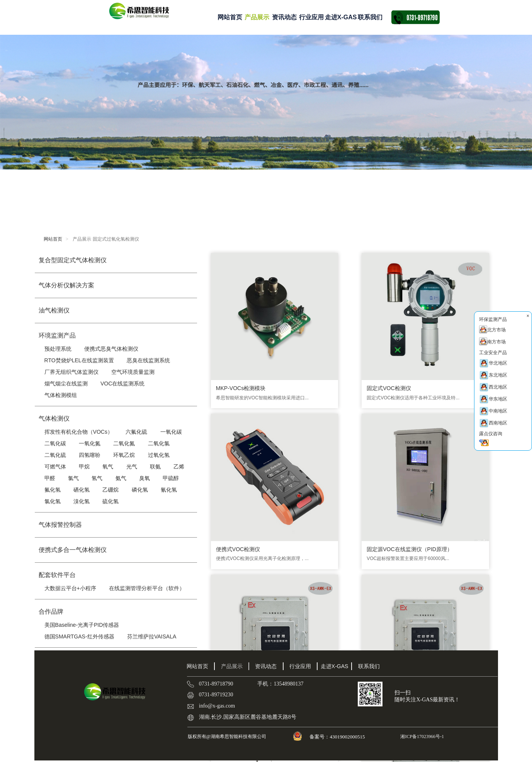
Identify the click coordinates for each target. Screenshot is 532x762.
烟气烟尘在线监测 (66, 384)
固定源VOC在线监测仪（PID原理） (454, 331)
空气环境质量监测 (133, 372)
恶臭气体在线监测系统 (383, 440)
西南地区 (493, 423)
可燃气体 (55, 467)
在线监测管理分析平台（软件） (147, 588)
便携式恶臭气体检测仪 (111, 349)
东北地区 (493, 375)
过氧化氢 (159, 455)
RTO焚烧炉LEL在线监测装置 (79, 360)
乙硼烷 (110, 490)
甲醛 (50, 478)
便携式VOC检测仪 (378, 328)
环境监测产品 (57, 335)
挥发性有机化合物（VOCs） (79, 432)
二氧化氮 (124, 443)
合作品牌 (51, 612)
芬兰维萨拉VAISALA (152, 636)
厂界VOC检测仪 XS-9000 (387, 552)
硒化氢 (82, 490)
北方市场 (492, 329)
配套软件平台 (57, 575)
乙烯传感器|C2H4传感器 (456, 552)
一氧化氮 (90, 443)
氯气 (73, 478)
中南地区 (493, 411)
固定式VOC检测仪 (307, 328)
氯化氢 (53, 501)
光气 (132, 467)
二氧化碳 (55, 443)
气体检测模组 (61, 395)
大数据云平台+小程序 (70, 588)
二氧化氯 (159, 443)
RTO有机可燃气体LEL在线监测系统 (243, 556)
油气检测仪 (54, 310)
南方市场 (492, 341)
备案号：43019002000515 (338, 737)
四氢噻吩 (90, 455)
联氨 (155, 467)
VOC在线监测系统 (122, 384)
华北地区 (493, 363)
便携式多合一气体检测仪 (73, 550)
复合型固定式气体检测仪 (73, 260)
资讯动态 (284, 17)
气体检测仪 (54, 418)
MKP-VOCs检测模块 (239, 328)
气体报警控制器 (60, 525)
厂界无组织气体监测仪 (71, 372)
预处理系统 (58, 349)
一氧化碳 (171, 432)
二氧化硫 (55, 455)
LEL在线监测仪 (445, 440)
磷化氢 (140, 490)
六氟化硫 (136, 432)
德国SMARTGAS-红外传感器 (79, 636)
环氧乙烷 (124, 455)
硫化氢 (110, 501)
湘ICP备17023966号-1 (422, 737)
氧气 (108, 467)
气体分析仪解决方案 (66, 285)
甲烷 (84, 467)
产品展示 (257, 17)
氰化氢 (169, 490)
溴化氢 (82, 501)
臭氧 (144, 478)
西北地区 (493, 387)
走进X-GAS (341, 17)
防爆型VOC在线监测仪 (241, 440)
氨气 (121, 478)
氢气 (97, 478)
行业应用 (311, 17)
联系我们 (370, 17)
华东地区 (493, 399)
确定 (440, 604)
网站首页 (230, 17)
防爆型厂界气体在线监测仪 (314, 444)
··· (342, 604)
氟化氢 (53, 490)
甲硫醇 (171, 478)
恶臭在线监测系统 (148, 360)
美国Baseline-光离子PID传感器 (82, 625)
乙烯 (179, 467)
